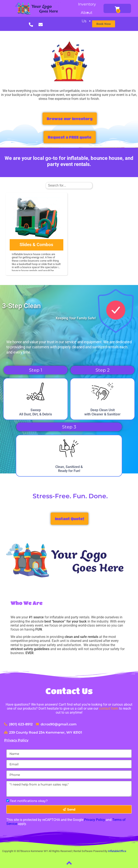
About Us (87, 14)
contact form (109, 708)
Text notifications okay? (29, 801)
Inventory (87, 5)
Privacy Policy (16, 740)
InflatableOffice (117, 851)
